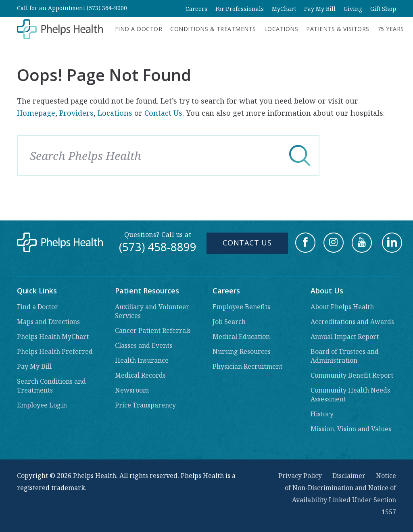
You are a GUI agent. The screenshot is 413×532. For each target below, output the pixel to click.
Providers (76, 113)
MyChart (284, 9)
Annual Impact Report (345, 337)
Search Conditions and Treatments (51, 386)
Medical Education (241, 337)
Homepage (36, 113)
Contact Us (163, 113)
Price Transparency (145, 405)
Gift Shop (383, 9)
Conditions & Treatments (213, 29)
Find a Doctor (139, 29)
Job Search (229, 322)
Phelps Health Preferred (55, 351)
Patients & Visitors (338, 29)
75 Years (391, 29)
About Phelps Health (342, 307)
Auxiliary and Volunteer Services (152, 311)
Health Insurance (142, 360)
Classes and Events (144, 345)
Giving (353, 9)
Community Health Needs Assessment (350, 395)
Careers (196, 9)
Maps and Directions (48, 322)
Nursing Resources (242, 351)
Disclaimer (349, 476)
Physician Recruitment (247, 366)
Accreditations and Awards (352, 322)
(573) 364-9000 (107, 8)
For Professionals (240, 9)
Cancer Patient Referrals (153, 330)
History (322, 414)
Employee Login (42, 405)
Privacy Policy (300, 476)
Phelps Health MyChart (53, 337)
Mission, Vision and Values (351, 429)
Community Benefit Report (352, 375)
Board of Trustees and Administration (345, 356)
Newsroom (132, 390)
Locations (281, 29)
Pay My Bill (320, 9)
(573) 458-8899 (158, 247)
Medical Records (140, 375)
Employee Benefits (241, 307)
